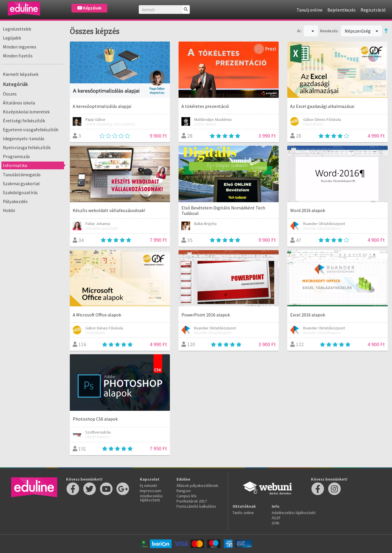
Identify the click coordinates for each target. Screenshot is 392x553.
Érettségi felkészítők (24, 121)
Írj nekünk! (149, 485)
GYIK (276, 523)
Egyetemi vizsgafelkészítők (31, 130)
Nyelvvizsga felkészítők (27, 147)
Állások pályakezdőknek (197, 485)
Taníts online (243, 513)
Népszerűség (361, 31)
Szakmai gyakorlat (21, 183)
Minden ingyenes (20, 47)
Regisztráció (373, 10)
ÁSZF (276, 518)
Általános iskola (19, 103)
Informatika (15, 165)
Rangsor (184, 491)
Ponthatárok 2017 (192, 501)
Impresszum (151, 491)
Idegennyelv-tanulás (24, 138)
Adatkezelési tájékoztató (151, 498)
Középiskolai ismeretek (26, 112)
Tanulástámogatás (22, 175)
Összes (10, 94)
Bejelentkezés (342, 10)
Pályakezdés (15, 201)
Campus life (187, 496)
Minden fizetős (18, 56)
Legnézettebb (17, 29)
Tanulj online (310, 10)
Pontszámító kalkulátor (196, 506)
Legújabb (12, 38)
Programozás (16, 156)
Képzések (89, 8)
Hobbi (9, 210)
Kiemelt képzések (21, 74)
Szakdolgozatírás (20, 192)
